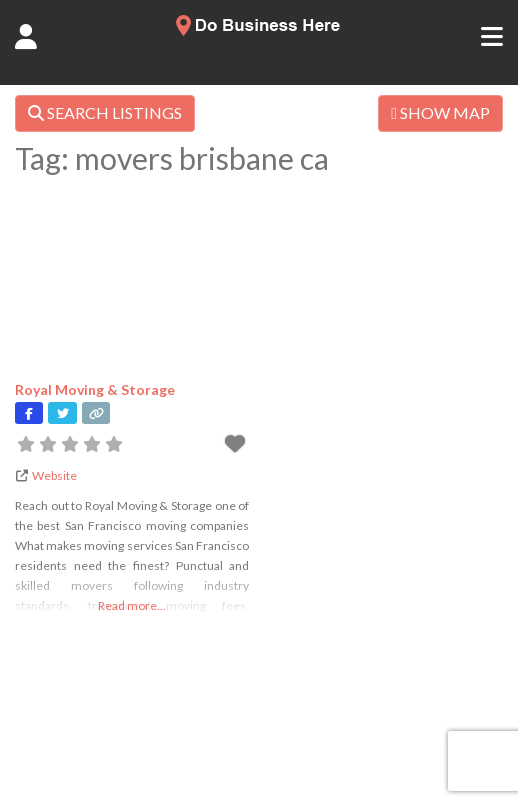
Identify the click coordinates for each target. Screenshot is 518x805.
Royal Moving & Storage (95, 389)
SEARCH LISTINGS (105, 112)
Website (54, 475)
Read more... (132, 605)
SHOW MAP (440, 112)
